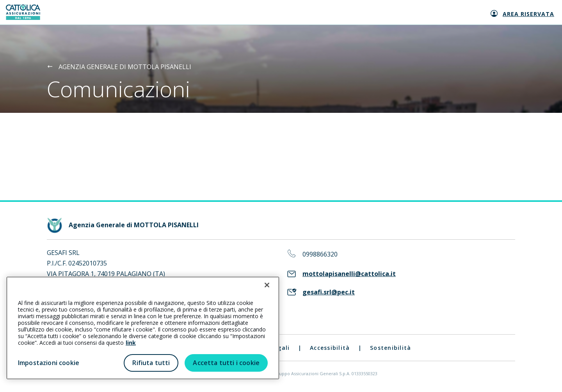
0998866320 (320, 254)
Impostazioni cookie (49, 363)
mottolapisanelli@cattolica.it (349, 274)
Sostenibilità (390, 348)
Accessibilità (330, 348)
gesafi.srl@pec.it (329, 292)
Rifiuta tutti (151, 363)
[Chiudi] (267, 285)
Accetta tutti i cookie (226, 363)
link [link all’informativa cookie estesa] (131, 343)
